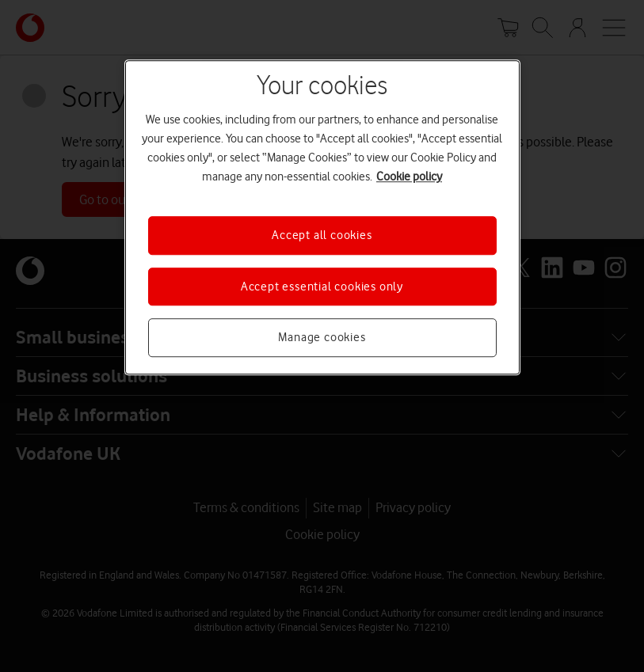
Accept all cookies (322, 236)
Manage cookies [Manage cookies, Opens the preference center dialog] (322, 337)
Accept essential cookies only (322, 287)
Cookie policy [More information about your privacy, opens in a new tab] (409, 177)
